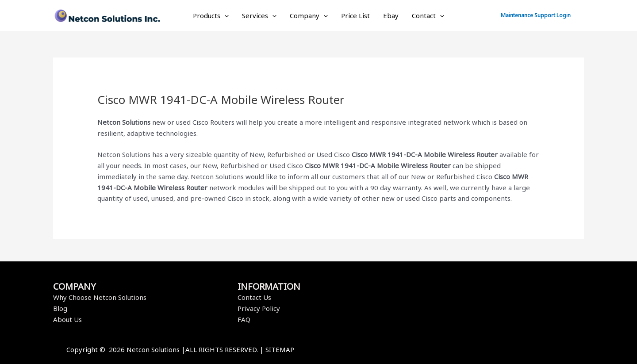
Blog (60, 308)
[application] (224, 15)
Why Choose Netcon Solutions (100, 297)
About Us (67, 319)
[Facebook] (444, 350)
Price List (355, 15)
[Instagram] (470, 350)
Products (211, 15)
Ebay (391, 15)
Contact (428, 15)
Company (309, 15)
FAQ (244, 319)
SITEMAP (280, 349)
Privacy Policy (259, 308)
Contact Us (254, 297)
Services (259, 15)
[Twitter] (457, 350)
